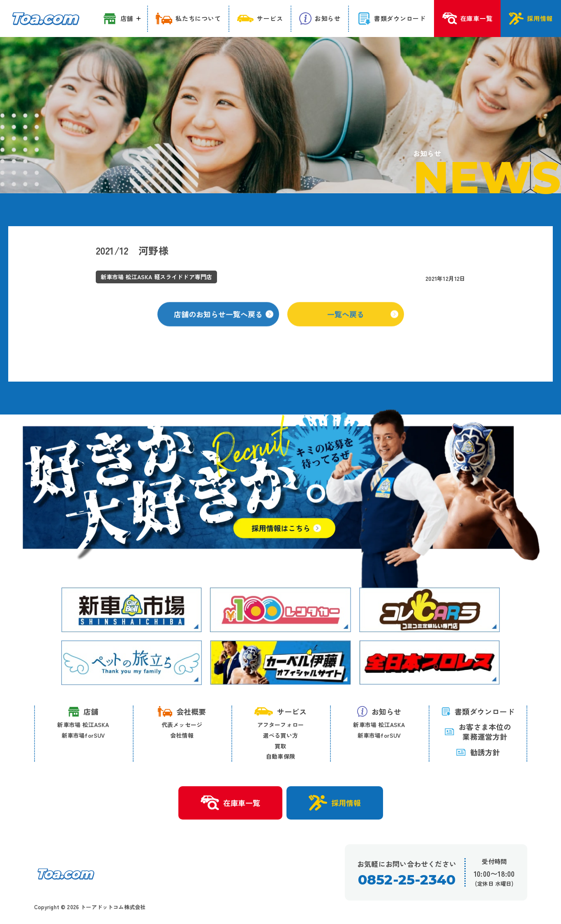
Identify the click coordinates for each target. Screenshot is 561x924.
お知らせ (379, 711)
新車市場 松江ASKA (83, 725)
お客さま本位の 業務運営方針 (478, 732)
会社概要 (182, 711)
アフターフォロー (281, 725)
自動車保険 (280, 756)
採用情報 (335, 803)
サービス (281, 711)
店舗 (83, 712)
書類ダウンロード (478, 711)
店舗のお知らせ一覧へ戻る (224, 322)
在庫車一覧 (230, 803)
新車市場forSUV (83, 735)
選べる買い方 (280, 735)
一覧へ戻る (363, 322)
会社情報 (182, 735)
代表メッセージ (182, 725)
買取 (280, 746)
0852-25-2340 (407, 880)
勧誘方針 (478, 752)
